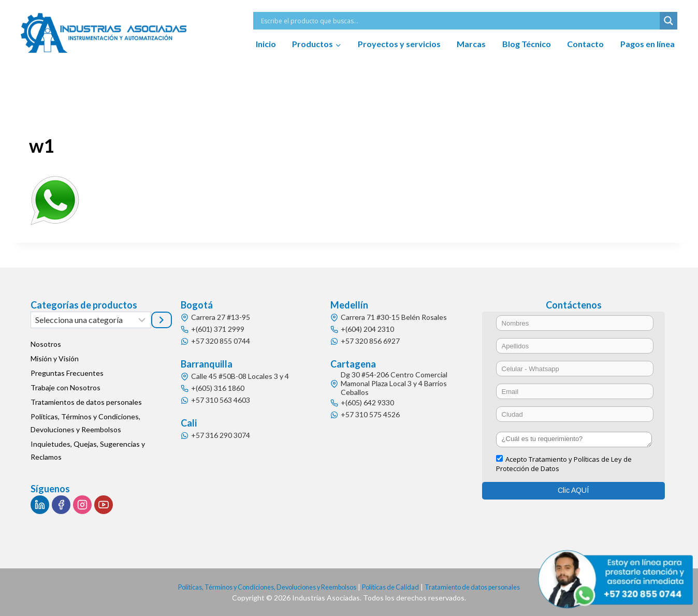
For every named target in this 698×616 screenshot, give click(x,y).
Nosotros (46, 344)
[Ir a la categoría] (162, 320)
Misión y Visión (55, 358)
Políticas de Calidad (396, 587)
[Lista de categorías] (91, 320)
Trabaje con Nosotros (66, 387)
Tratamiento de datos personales (487, 587)
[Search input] (459, 21)
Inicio (266, 44)
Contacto (585, 44)
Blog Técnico (527, 44)
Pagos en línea (648, 44)
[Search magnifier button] (668, 21)
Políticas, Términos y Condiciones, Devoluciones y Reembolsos (85, 423)
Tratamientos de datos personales (86, 402)
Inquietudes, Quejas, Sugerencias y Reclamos (88, 450)
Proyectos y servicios (399, 44)
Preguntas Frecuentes (67, 373)
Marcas (471, 44)
